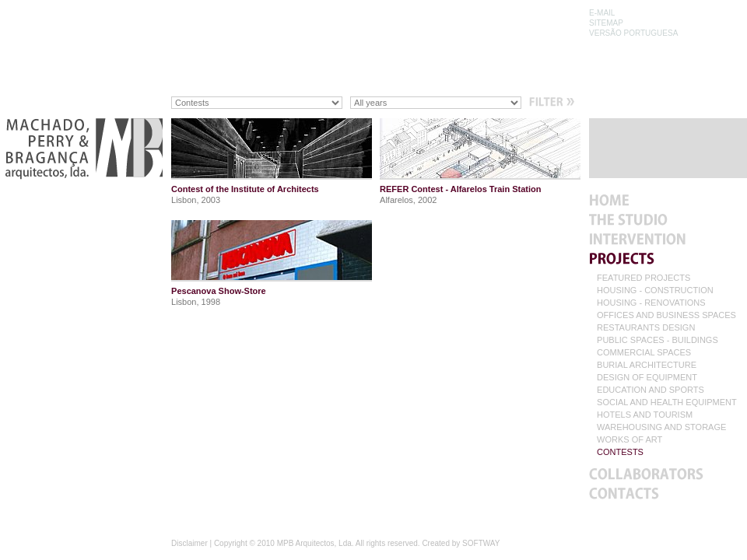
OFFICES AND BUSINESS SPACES (666, 315)
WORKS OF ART (630, 440)
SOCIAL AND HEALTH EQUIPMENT (667, 402)
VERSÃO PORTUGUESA (633, 33)
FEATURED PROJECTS (644, 278)
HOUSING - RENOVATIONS (651, 303)
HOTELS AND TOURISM (645, 415)
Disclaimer (189, 543)
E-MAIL (602, 13)
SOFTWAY (481, 543)
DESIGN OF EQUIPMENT (647, 378)
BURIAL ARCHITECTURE (647, 365)
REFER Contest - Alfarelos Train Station (460, 189)
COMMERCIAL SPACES (644, 353)
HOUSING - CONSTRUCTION (655, 290)
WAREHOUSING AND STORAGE (661, 427)
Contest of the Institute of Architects (245, 189)
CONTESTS (620, 452)
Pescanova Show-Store (219, 291)
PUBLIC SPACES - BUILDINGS (658, 340)
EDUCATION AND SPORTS (651, 390)
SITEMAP (606, 23)
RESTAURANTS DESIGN (646, 328)
